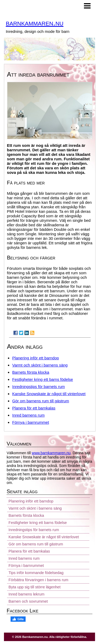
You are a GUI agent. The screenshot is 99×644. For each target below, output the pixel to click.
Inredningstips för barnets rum (38, 387)
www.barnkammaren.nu (51, 453)
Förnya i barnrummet (30, 422)
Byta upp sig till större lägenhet (34, 587)
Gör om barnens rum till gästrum (41, 401)
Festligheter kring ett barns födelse (43, 379)
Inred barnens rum (28, 415)
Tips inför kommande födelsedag (36, 573)
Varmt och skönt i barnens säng (40, 365)
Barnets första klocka (31, 372)
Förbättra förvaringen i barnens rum (38, 580)
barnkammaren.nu (35, 23)
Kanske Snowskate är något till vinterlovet (49, 394)
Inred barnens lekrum (26, 594)
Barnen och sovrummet (28, 601)
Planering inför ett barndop (36, 358)
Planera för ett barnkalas (34, 408)
